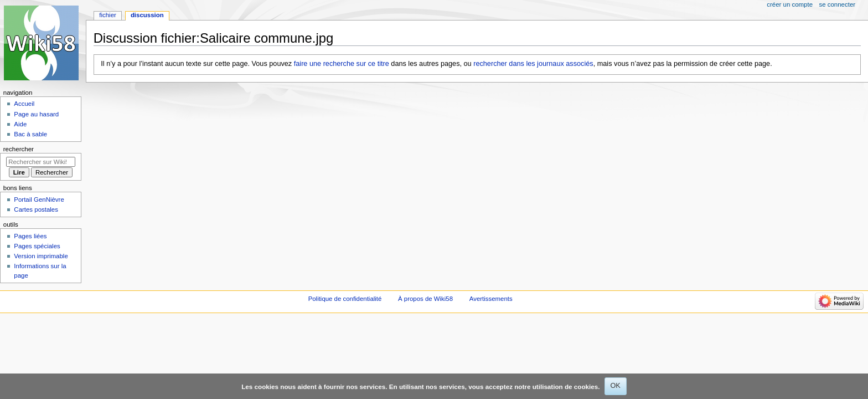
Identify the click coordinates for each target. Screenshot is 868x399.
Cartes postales (36, 209)
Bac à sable (30, 134)
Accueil (24, 104)
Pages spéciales (37, 246)
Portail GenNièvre (39, 199)
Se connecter (838, 4)
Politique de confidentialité (345, 299)
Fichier (108, 15)
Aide (20, 124)
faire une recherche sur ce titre (342, 64)
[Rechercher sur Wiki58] (41, 162)
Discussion (147, 15)
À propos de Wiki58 (425, 299)
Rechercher (19, 149)
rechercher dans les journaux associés (533, 64)
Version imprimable (41, 256)
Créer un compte (790, 4)
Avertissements (491, 299)
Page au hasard (36, 114)
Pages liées (30, 236)
